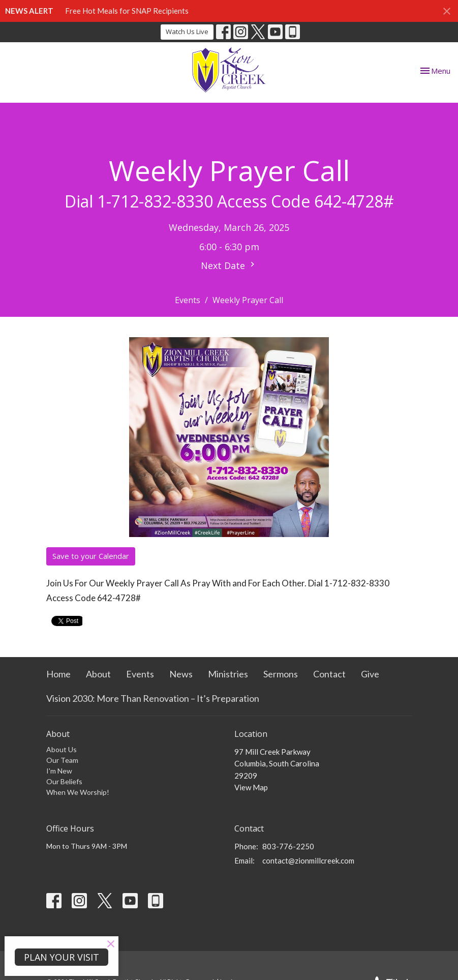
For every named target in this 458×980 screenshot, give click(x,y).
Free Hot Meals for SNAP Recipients (127, 11)
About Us (62, 749)
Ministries (228, 674)
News (181, 674)
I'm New (59, 771)
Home (58, 674)
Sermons (281, 674)
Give (370, 674)
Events (188, 300)
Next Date (229, 265)
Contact (329, 674)
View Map (251, 787)
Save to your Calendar (91, 556)
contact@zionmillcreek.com (308, 860)
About (98, 674)
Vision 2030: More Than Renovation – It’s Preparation (153, 698)
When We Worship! (78, 792)
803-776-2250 (288, 846)
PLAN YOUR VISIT (62, 957)
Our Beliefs (64, 781)
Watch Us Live (187, 32)
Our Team (62, 760)
